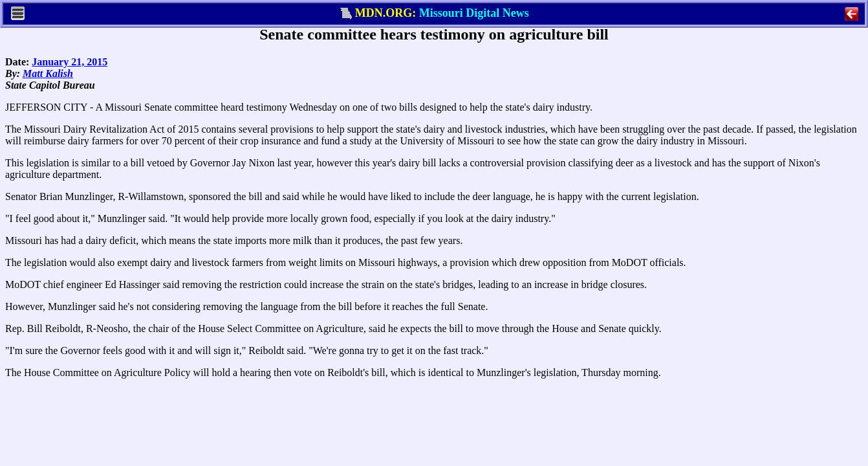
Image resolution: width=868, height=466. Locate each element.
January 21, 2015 (70, 62)
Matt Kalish (48, 73)
